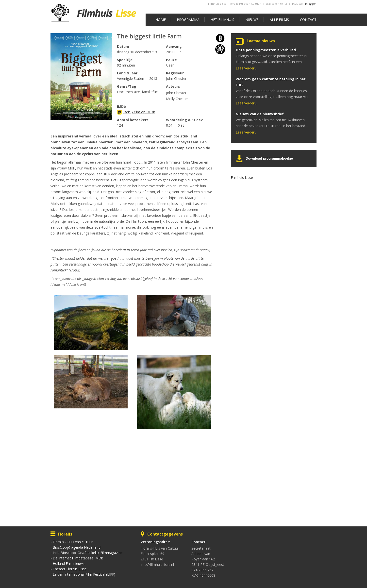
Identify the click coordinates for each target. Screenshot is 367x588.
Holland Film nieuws (69, 563)
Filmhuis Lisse (242, 177)
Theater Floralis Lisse (70, 569)
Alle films (279, 20)
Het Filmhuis (222, 20)
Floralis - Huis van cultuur (73, 542)
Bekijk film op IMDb (136, 112)
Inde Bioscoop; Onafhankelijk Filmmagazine (88, 553)
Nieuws (252, 20)
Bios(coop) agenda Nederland (77, 547)
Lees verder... (246, 68)
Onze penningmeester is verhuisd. (266, 50)
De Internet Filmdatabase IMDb (78, 558)
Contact (308, 20)
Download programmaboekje (269, 158)
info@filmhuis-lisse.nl (157, 564)
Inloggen (311, 4)
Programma (188, 20)
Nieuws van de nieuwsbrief (260, 114)
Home (161, 20)
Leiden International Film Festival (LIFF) (84, 574)
